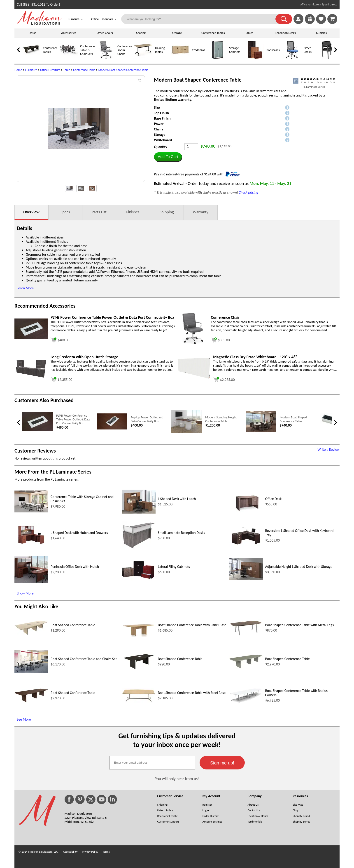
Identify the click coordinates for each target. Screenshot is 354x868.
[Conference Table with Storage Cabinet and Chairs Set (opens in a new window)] (31, 511)
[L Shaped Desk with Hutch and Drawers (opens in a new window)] (31, 547)
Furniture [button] (75, 20)
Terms (106, 852)
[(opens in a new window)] (314, 81)
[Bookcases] (255, 58)
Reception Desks (285, 33)
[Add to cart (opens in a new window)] (60, 339)
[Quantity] (191, 147)
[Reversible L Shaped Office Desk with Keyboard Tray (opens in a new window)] (246, 546)
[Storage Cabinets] (218, 58)
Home (18, 70)
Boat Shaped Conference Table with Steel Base (192, 693)
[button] (284, 19)
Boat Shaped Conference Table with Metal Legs (299, 625)
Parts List (99, 212)
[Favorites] (321, 23)
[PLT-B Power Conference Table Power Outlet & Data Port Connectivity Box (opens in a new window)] (31, 338)
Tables (249, 33)
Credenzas (198, 50)
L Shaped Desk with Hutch (177, 499)
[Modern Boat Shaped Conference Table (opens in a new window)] (261, 431)
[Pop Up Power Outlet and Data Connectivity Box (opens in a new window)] (112, 428)
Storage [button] (160, 135)
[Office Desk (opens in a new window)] (246, 511)
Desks (33, 33)
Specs (65, 212)
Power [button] (159, 124)
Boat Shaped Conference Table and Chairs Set (84, 659)
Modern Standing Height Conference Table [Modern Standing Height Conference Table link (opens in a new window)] (221, 419)
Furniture (31, 70)
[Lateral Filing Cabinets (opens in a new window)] (139, 579)
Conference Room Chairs (125, 50)
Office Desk (273, 499)
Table (67, 70)
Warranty (200, 212)
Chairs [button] (159, 129)
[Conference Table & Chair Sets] (69, 58)
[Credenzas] (180, 58)
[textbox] (152, 763)
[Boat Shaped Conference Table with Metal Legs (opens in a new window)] (246, 636)
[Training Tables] (143, 58)
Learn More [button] (25, 288)
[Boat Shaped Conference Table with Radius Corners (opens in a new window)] (246, 702)
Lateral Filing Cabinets (174, 567)
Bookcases (273, 50)
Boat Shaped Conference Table (73, 625)
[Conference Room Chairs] (106, 58)
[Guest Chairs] (329, 58)
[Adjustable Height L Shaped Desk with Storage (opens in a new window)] (246, 579)
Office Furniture (50, 70)
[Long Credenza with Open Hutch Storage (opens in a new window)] (31, 377)
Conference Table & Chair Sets (87, 50)
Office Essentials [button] (104, 20)
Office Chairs (105, 33)
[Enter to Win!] (310, 23)
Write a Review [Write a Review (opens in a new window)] (328, 449)
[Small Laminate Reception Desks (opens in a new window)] (139, 548)
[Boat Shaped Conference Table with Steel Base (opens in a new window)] (139, 702)
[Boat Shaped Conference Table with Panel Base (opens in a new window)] (139, 636)
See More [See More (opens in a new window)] (24, 719)
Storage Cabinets (235, 50)
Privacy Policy (90, 852)
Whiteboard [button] (163, 140)
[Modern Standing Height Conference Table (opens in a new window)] (187, 432)
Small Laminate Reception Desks (181, 533)
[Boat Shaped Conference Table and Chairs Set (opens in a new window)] (31, 672)
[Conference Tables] (31, 58)
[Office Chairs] (292, 58)
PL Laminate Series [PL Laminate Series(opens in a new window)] (314, 87)
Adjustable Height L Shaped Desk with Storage (299, 567)
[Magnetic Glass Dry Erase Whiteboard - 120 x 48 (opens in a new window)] (194, 378)
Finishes (133, 212)
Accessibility (70, 852)
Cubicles (321, 33)
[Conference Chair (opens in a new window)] (193, 343)
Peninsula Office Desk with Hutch (75, 567)
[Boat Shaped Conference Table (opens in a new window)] (31, 634)
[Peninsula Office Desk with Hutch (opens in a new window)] (31, 582)
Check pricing (249, 192)
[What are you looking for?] (201, 19)
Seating (141, 33)
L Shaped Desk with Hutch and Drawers (79, 533)
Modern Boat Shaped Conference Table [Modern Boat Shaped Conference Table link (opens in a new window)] (293, 419)
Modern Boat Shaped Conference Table (123, 70)
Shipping (167, 212)
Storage (177, 33)
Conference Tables (213, 33)
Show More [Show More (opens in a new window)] (25, 593)
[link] (332, 19)
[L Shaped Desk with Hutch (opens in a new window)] (139, 512)
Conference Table (84, 70)
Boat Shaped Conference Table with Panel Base (192, 625)
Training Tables (160, 50)
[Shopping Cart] (332, 19)
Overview (31, 212)
